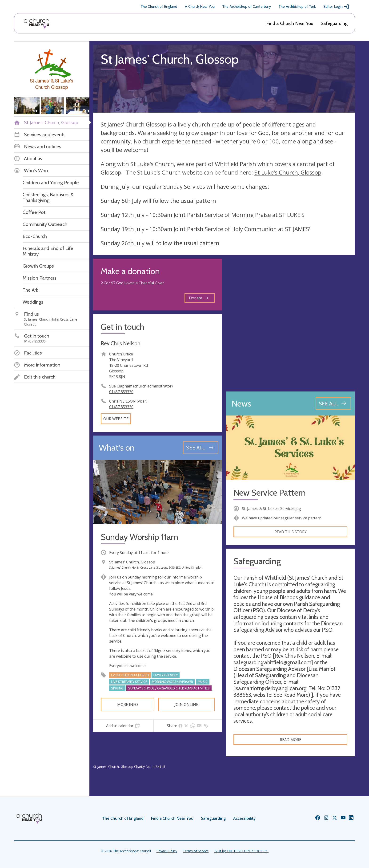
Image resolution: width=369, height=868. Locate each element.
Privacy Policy (167, 851)
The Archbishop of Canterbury (247, 6)
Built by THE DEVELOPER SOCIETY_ (241, 851)
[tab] (123, 726)
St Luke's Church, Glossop (288, 172)
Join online (186, 705)
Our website (116, 419)
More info (128, 705)
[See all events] (201, 448)
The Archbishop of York (297, 6)
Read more (291, 740)
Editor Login (336, 7)
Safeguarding (334, 23)
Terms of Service (196, 851)
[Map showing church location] (290, 323)
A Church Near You (200, 6)
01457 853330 (121, 392)
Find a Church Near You (290, 23)
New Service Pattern (270, 493)
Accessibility (245, 818)
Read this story (291, 532)
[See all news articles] (333, 403)
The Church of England (159, 6)
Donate (199, 298)
